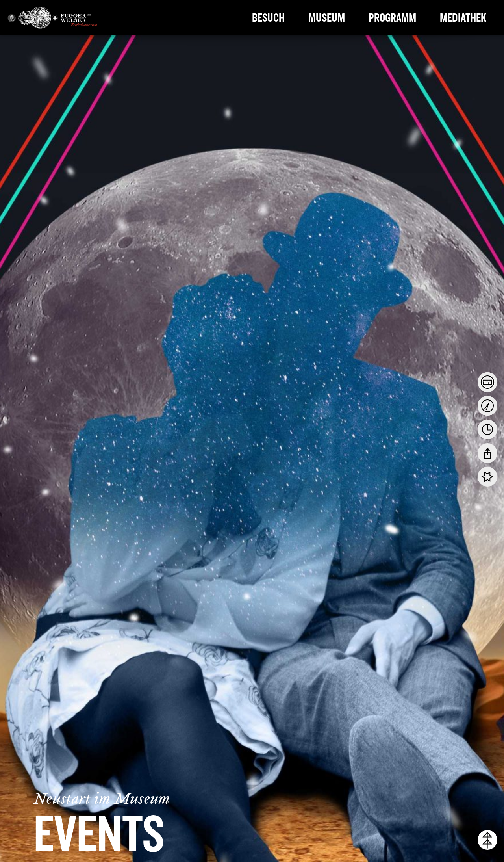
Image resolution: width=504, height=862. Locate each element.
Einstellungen (83, 828)
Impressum (484, 831)
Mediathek (463, 18)
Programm (392, 18)
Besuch (268, 18)
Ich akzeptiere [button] (438, 780)
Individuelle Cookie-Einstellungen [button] (438, 816)
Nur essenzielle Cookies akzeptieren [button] (438, 798)
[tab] (487, 382)
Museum (327, 18)
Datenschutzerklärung (292, 819)
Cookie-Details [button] (416, 831)
